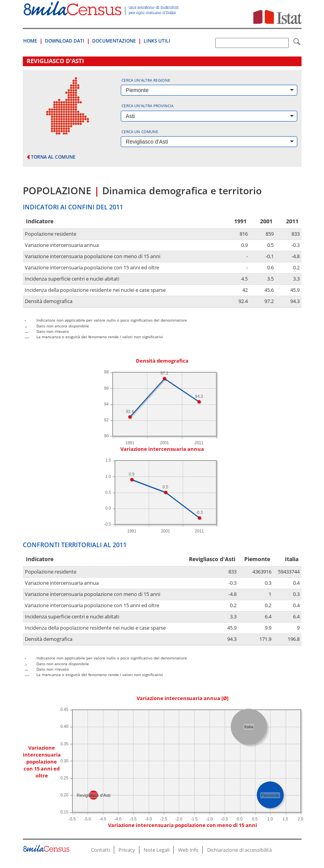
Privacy (127, 850)
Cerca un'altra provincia (147, 106)
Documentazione (114, 41)
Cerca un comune (140, 132)
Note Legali (157, 850)
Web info (188, 850)
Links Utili (157, 41)
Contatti (100, 850)
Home (30, 41)
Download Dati (65, 41)
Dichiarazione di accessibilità (239, 850)
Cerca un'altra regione (146, 80)
